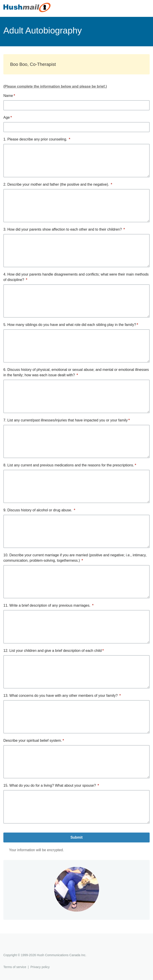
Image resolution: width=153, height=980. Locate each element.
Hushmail (21, 947)
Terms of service (15, 967)
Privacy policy (40, 967)
